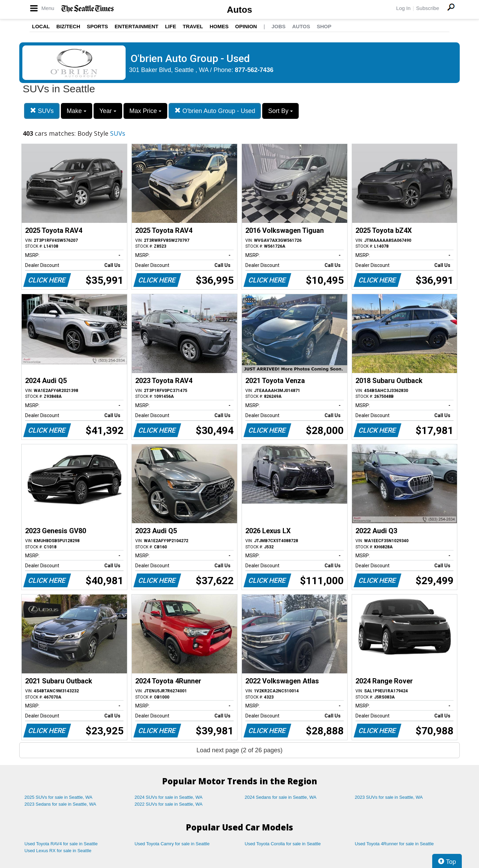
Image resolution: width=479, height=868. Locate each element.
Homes (219, 26)
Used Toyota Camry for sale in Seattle (172, 844)
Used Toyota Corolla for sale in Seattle (283, 844)
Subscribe (428, 8)
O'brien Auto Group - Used (215, 111)
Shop (324, 26)
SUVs (42, 111)
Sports (97, 26)
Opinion (246, 26)
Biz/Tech (68, 26)
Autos (239, 10)
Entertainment (136, 26)
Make (77, 111)
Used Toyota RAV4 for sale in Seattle (61, 844)
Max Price (145, 111)
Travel (193, 26)
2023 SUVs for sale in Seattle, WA (389, 797)
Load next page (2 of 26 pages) (239, 750)
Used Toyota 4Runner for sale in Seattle (394, 844)
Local (41, 26)
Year (108, 111)
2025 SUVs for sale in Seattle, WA (58, 797)
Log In (403, 8)
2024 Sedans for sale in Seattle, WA (280, 797)
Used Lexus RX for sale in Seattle (58, 851)
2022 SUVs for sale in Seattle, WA (169, 804)
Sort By (280, 111)
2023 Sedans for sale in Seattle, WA (60, 804)
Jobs (279, 26)
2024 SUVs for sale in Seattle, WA (169, 797)
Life (171, 26)
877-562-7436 (254, 70)
